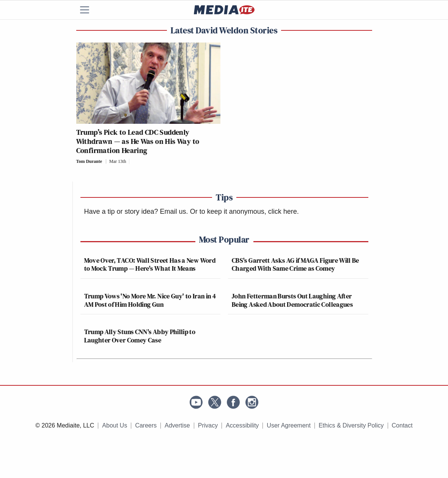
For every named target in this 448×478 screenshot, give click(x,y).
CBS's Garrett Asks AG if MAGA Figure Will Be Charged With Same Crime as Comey (296, 264)
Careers (146, 425)
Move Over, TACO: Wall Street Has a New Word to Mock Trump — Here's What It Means (150, 264)
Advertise (177, 425)
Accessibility (242, 425)
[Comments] (131, 161)
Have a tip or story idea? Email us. (136, 211)
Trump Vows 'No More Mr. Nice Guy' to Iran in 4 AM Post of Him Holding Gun (150, 300)
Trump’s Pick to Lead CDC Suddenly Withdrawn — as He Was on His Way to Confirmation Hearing (138, 141)
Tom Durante (89, 161)
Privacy (208, 425)
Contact (402, 425)
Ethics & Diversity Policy (351, 425)
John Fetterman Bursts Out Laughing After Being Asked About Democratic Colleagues (292, 300)
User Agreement (289, 425)
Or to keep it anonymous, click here (244, 211)
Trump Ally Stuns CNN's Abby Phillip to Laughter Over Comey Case (140, 336)
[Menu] (90, 10)
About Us (115, 425)
